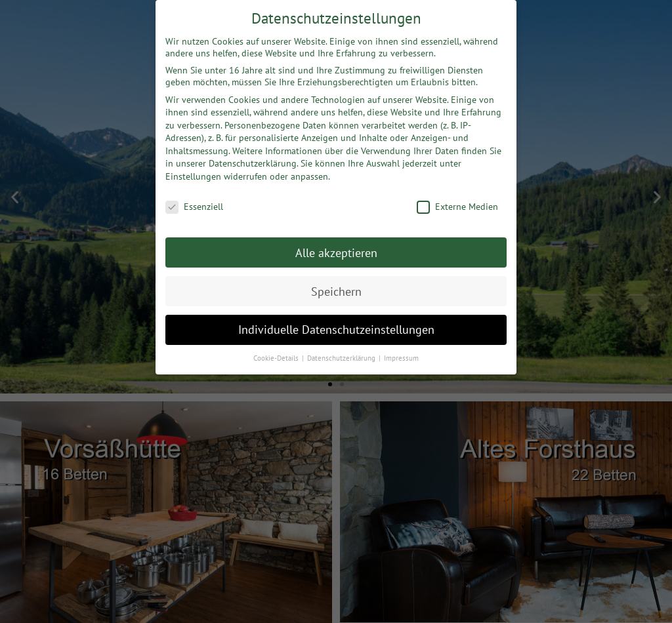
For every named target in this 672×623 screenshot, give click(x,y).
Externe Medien (457, 203)
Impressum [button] (401, 355)
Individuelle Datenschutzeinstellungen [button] (336, 327)
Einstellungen (193, 174)
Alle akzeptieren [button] (336, 250)
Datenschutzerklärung (253, 161)
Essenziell (194, 203)
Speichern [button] (336, 288)
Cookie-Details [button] (277, 355)
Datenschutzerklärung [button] (342, 355)
